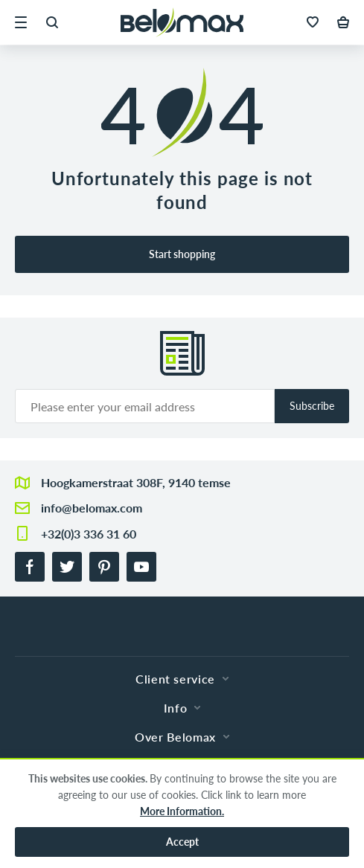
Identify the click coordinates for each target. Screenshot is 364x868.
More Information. (182, 811)
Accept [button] (182, 842)
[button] (21, 22)
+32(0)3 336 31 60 (89, 534)
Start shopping (182, 254)
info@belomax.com (92, 508)
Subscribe (312, 406)
